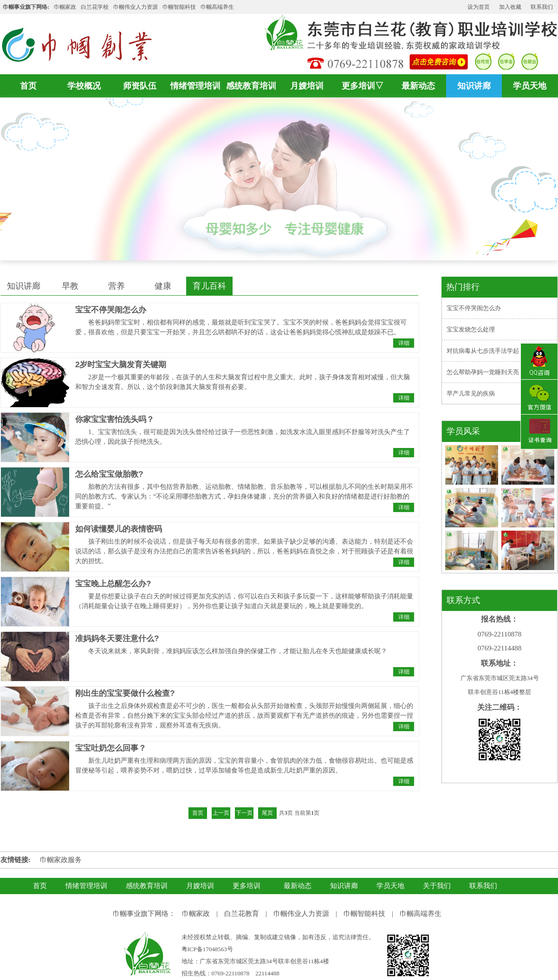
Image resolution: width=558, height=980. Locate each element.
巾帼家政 (65, 7)
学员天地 (530, 86)
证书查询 (539, 433)
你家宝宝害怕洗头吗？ (115, 419)
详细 (404, 343)
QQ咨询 (539, 361)
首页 (28, 86)
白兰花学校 (95, 7)
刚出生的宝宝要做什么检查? (125, 693)
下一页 (244, 813)
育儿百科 (209, 286)
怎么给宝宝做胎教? (109, 474)
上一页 (221, 813)
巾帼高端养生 (421, 914)
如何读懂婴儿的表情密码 (119, 529)
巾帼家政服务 (61, 860)
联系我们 (542, 7)
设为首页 (479, 7)
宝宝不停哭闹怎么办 (111, 310)
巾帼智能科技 (364, 914)
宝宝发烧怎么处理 (471, 329)
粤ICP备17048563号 (207, 949)
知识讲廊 (474, 86)
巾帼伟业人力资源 (136, 7)
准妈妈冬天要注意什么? (117, 639)
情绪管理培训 (195, 86)
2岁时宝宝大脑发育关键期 (121, 365)
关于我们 (437, 886)
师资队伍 (140, 86)
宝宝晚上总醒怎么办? (113, 584)
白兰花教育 (242, 914)
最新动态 (418, 86)
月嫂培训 (307, 86)
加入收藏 (510, 7)
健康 (163, 286)
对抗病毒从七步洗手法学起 (483, 351)
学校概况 (84, 86)
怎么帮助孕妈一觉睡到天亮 (483, 372)
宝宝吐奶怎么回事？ (111, 748)
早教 (70, 286)
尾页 (267, 813)
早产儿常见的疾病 (471, 393)
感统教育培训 (251, 86)
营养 (117, 286)
